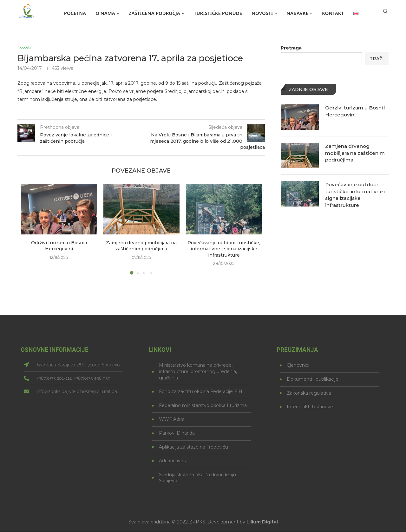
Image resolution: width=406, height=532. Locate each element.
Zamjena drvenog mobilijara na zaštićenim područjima (141, 246)
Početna (75, 13)
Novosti (262, 13)
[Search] (385, 13)
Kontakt (333, 13)
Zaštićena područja (154, 13)
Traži (377, 59)
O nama (105, 13)
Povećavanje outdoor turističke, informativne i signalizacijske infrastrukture (224, 249)
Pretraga (291, 48)
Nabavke (297, 13)
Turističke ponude (218, 13)
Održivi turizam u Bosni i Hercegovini (59, 246)
